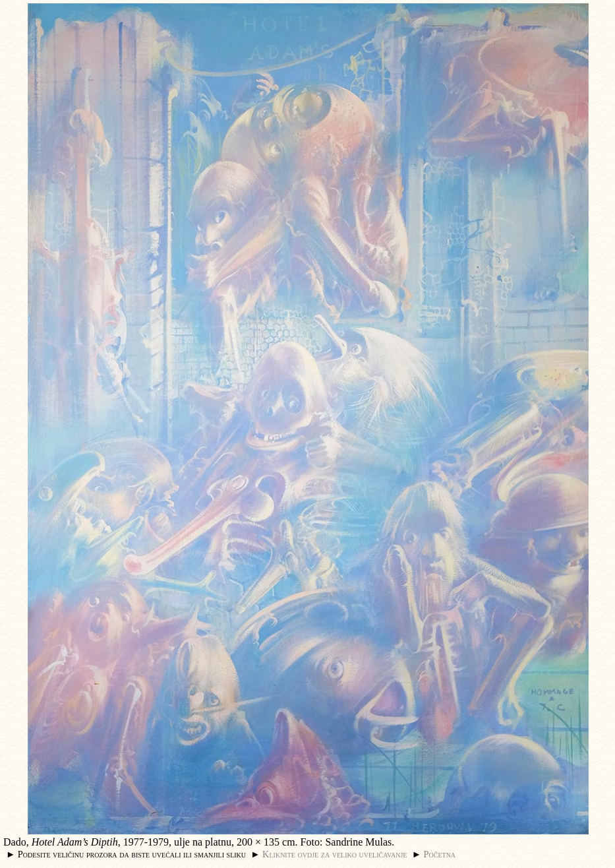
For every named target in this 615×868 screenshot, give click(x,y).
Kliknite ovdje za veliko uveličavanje (335, 854)
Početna (440, 854)
